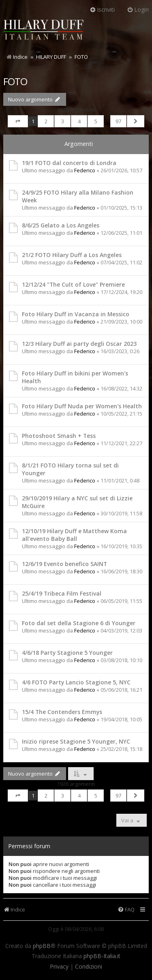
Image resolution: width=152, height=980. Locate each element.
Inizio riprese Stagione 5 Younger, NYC (76, 741)
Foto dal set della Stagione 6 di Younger (79, 623)
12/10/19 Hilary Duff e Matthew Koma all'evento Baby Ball (74, 535)
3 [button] (63, 121)
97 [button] (118, 121)
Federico (85, 170)
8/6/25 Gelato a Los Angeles (61, 225)
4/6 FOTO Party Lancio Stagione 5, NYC (76, 682)
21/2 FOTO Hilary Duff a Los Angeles (72, 255)
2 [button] (46, 121)
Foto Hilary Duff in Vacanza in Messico (76, 314)
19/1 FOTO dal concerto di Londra (69, 163)
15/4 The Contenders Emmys (62, 712)
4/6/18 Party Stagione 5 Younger (67, 653)
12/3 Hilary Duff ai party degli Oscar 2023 (79, 344)
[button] (18, 121)
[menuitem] (126, 910)
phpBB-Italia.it (102, 956)
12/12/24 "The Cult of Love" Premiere (73, 284)
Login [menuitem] (138, 10)
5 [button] (96, 121)
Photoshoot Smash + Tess (59, 436)
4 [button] (79, 121)
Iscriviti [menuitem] (102, 10)
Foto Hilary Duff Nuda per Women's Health (82, 406)
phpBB (42, 946)
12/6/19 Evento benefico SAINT (64, 564)
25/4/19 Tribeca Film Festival (62, 593)
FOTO (15, 81)
